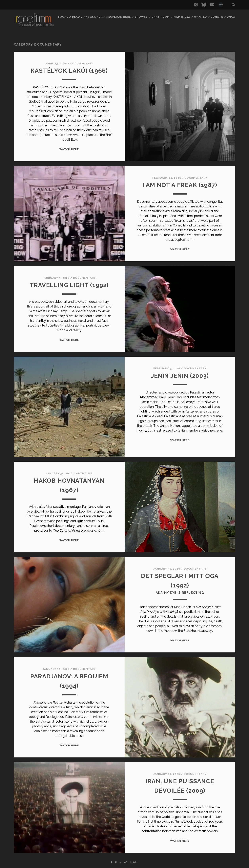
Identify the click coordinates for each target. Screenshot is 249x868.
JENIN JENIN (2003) (180, 376)
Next (134, 862)
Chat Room (161, 17)
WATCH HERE (69, 149)
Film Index (182, 17)
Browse (141, 17)
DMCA (231, 17)
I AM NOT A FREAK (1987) (180, 185)
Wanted (200, 17)
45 (126, 862)
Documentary (82, 64)
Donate (217, 17)
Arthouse (84, 473)
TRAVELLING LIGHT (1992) (69, 285)
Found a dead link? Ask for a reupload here (94, 17)
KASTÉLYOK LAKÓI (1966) (69, 71)
